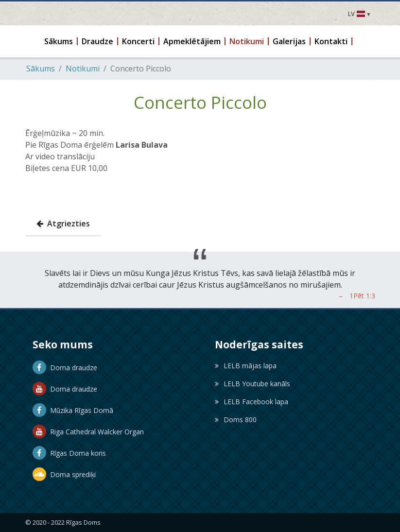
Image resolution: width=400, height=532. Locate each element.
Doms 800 (236, 420)
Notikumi (83, 69)
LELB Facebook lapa (252, 402)
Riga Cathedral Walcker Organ (88, 432)
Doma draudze (65, 368)
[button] (59, 41)
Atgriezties (63, 223)
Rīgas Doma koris (69, 453)
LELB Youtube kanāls (252, 384)
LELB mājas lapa (246, 366)
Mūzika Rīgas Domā (73, 410)
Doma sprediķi (64, 474)
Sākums (41, 69)
